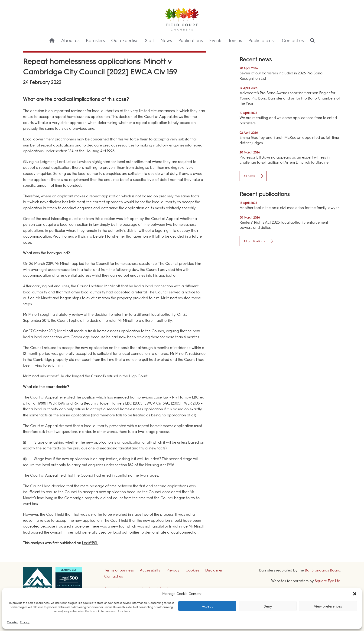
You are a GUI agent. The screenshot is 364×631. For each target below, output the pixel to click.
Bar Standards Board (323, 570)
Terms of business (119, 570)
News (166, 41)
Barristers (95, 41)
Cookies (12, 622)
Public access (262, 41)
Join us (235, 41)
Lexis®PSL (90, 543)
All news (249, 176)
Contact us (293, 41)
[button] (355, 594)
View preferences (328, 606)
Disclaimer (214, 570)
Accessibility (150, 570)
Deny (268, 606)
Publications (190, 41)
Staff (149, 41)
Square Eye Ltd (328, 581)
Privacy (25, 622)
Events (216, 41)
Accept (207, 606)
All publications (254, 241)
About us (70, 41)
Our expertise (125, 41)
